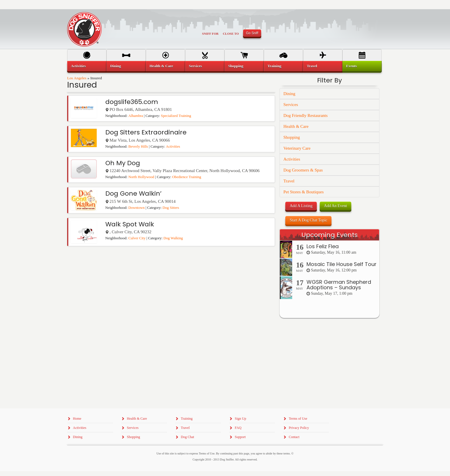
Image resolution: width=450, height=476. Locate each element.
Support (240, 437)
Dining (289, 94)
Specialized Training (176, 116)
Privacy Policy (299, 428)
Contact (294, 437)
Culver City (137, 238)
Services (291, 105)
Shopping (292, 137)
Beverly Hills (138, 147)
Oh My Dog (123, 163)
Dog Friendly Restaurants (305, 115)
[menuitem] (87, 66)
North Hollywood (141, 177)
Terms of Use (298, 419)
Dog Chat (187, 437)
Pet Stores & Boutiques (303, 192)
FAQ (238, 428)
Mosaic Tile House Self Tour (342, 264)
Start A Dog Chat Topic (308, 220)
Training (274, 66)
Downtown (136, 208)
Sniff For (210, 34)
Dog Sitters (171, 208)
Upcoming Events (329, 235)
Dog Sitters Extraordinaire (146, 132)
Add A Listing (301, 206)
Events (352, 66)
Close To (231, 34)
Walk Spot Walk (130, 224)
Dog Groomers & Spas (303, 170)
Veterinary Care (297, 148)
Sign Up (240, 419)
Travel (289, 181)
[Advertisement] (329, 434)
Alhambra (136, 116)
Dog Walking (173, 238)
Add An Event (335, 206)
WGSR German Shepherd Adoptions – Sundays (339, 285)
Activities (173, 147)
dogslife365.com (132, 102)
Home (77, 419)
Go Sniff (252, 33)
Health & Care (296, 126)
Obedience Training (187, 177)
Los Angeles (77, 78)
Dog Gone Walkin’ (133, 193)
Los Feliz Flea (323, 246)
